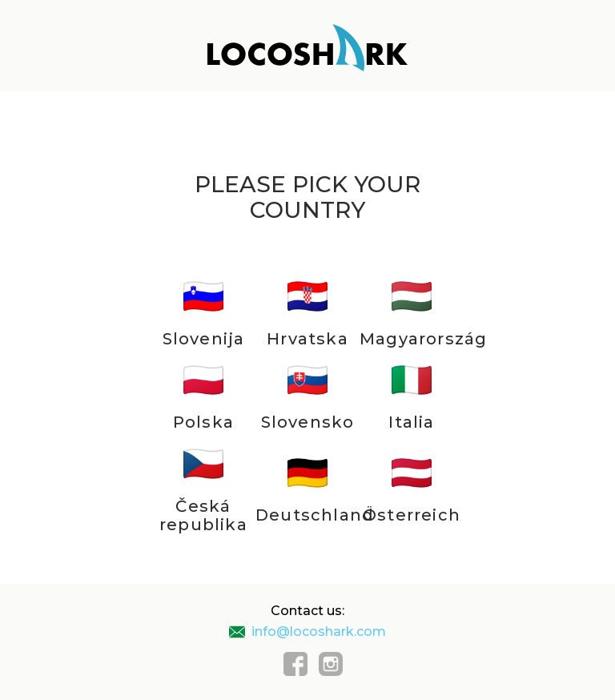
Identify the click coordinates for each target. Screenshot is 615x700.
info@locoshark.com (307, 632)
